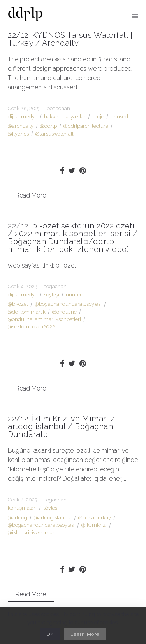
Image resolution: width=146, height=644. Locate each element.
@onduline (64, 312)
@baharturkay (95, 518)
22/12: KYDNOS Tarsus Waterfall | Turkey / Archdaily (70, 39)
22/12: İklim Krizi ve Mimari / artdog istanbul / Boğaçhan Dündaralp (62, 426)
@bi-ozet (18, 304)
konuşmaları (22, 508)
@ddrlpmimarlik (27, 312)
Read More (31, 195)
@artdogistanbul (53, 518)
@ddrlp (48, 126)
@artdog (18, 518)
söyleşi (52, 295)
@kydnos (18, 134)
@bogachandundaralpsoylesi (68, 304)
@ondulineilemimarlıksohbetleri (44, 319)
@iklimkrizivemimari (32, 533)
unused (119, 117)
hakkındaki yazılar (65, 117)
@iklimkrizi (94, 525)
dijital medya (23, 117)
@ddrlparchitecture (86, 126)
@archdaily (21, 126)
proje (98, 117)
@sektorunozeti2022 (31, 327)
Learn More (85, 634)
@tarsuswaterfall (54, 134)
